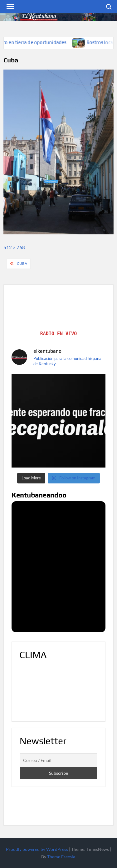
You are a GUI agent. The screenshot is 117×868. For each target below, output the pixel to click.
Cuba (22, 263)
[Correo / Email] (58, 760)
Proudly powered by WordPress (37, 849)
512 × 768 (14, 247)
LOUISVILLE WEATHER (58, 690)
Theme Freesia (61, 857)
